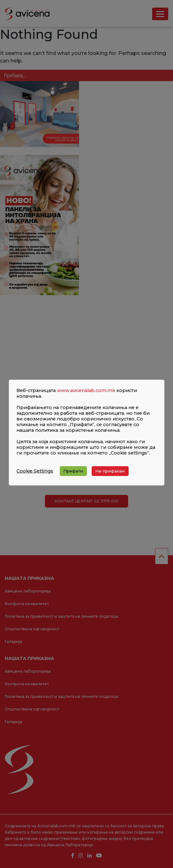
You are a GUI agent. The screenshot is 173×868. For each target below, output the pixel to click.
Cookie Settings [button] (35, 471)
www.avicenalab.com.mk (86, 390)
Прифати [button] (73, 471)
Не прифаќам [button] (110, 471)
